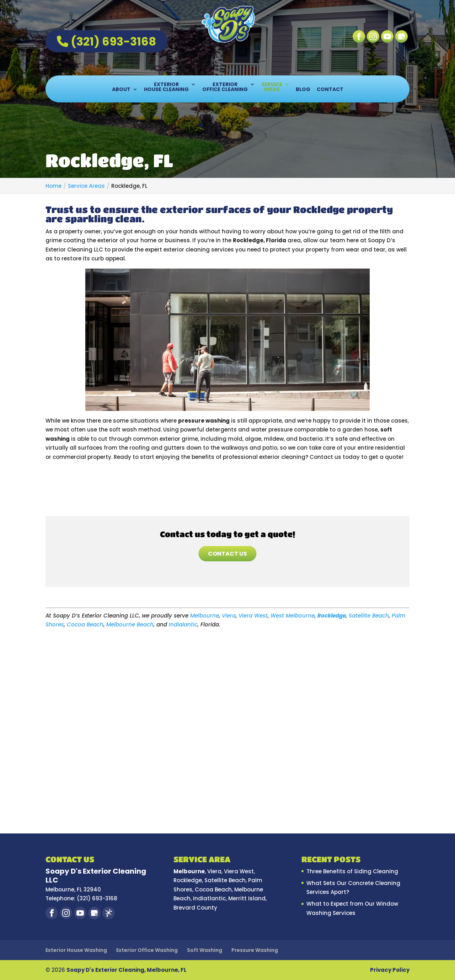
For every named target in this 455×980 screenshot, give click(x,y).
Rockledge (332, 616)
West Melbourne (293, 616)
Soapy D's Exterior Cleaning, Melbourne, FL (127, 970)
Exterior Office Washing (147, 950)
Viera (229, 616)
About (121, 90)
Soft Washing (205, 950)
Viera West (253, 616)
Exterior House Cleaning (166, 87)
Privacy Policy (390, 970)
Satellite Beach (369, 616)
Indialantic (183, 624)
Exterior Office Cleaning (225, 87)
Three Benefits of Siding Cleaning (352, 871)
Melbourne (205, 616)
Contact (330, 90)
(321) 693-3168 (106, 41)
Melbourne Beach (130, 624)
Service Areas (272, 87)
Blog (303, 90)
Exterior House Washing (76, 950)
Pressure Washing (255, 950)
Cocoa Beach (85, 624)
